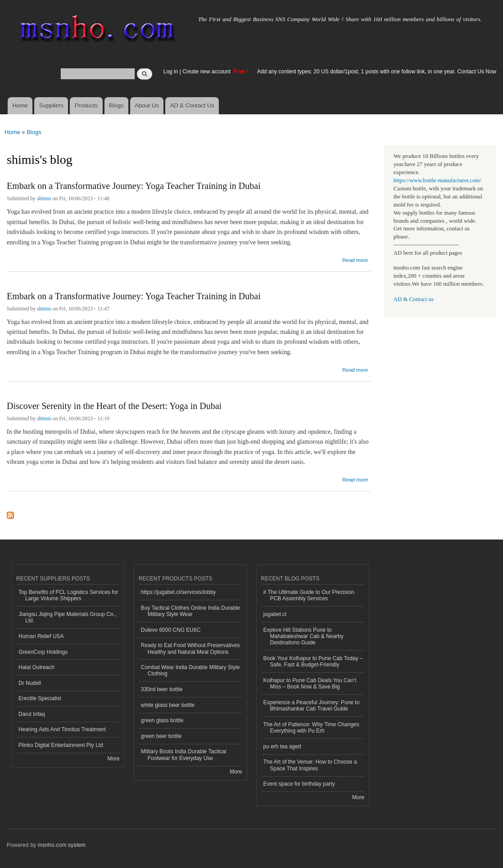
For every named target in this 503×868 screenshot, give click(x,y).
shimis (44, 198)
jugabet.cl (275, 614)
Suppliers (51, 106)
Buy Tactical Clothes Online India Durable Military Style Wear (190, 611)
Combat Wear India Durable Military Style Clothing (190, 670)
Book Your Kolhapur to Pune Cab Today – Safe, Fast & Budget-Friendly (313, 661)
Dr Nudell (30, 683)
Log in (171, 72)
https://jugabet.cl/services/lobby (179, 592)
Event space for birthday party (299, 784)
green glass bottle (162, 720)
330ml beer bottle (162, 689)
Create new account (207, 72)
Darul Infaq (32, 714)
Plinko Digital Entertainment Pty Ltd (61, 745)
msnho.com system (62, 845)
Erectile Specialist (40, 698)
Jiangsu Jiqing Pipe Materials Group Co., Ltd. (67, 617)
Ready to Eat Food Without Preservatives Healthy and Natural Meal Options (190, 648)
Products (86, 106)
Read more (355, 259)
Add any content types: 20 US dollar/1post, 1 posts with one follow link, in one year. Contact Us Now (377, 72)
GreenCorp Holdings (43, 652)
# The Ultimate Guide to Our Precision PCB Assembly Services (309, 595)
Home (20, 106)
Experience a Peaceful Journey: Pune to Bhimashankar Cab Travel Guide (312, 706)
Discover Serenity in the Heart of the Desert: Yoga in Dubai (114, 406)
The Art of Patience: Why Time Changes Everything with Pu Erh (311, 728)
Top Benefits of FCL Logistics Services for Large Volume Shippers (68, 595)
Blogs (116, 106)
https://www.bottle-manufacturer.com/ (437, 180)
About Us (147, 106)
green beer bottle (161, 736)
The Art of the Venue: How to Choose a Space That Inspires (310, 765)
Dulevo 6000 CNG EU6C (171, 630)
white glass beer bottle (168, 705)
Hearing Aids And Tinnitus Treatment (62, 729)
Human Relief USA (41, 636)
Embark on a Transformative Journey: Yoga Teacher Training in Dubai (134, 186)
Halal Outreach (36, 667)
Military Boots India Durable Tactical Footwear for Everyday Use (184, 755)
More (113, 759)
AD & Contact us (414, 299)
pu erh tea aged (282, 747)
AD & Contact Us (192, 106)
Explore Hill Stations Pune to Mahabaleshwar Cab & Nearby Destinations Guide (304, 636)
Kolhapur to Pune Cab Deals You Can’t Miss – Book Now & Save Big (310, 684)
